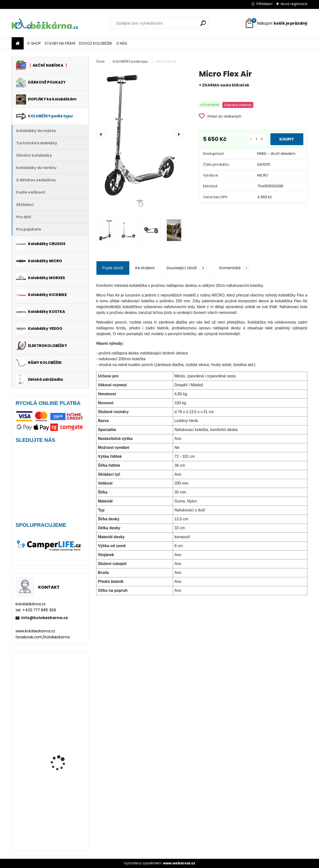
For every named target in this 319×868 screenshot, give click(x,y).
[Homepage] (18, 44)
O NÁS (122, 43)
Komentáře (235, 268)
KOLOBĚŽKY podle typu (130, 61)
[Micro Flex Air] (140, 134)
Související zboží (187, 268)
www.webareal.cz (179, 863)
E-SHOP (34, 43)
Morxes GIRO (54, 776)
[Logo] (45, 23)
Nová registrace (294, 4)
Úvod (100, 61)
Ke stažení (145, 268)
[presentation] (101, 134)
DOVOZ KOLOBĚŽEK (96, 43)
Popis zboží (113, 268)
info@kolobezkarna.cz (45, 618)
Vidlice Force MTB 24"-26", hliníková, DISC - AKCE (63, 679)
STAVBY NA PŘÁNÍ (60, 43)
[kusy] (256, 139)
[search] (203, 23)
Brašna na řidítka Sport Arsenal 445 (63, 823)
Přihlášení (264, 4)
